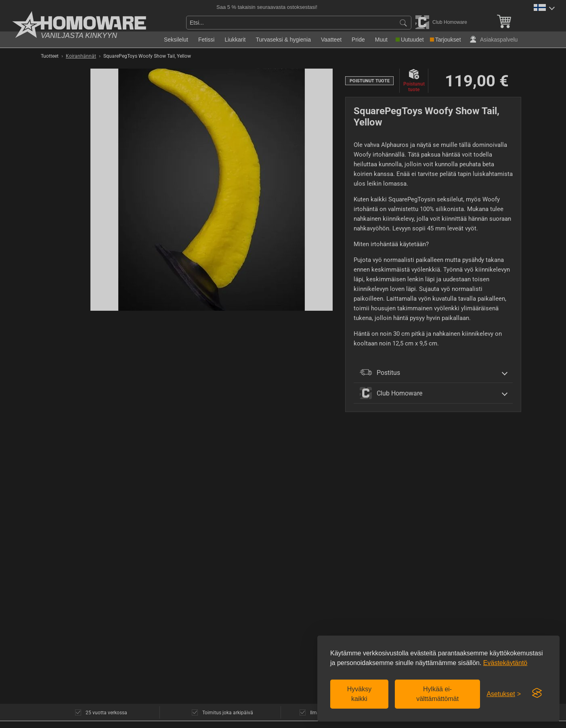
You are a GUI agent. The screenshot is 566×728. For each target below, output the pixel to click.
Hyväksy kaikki (359, 694)
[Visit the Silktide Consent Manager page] (537, 693)
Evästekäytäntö (505, 663)
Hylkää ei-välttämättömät (437, 694)
